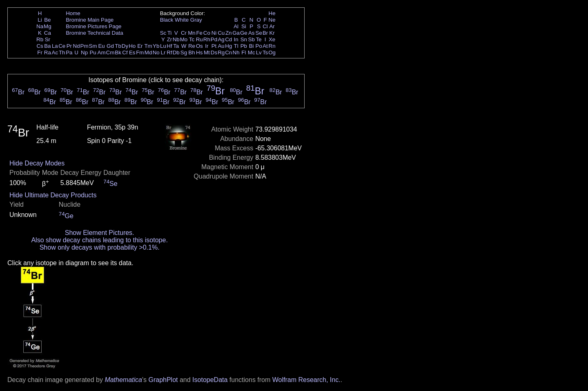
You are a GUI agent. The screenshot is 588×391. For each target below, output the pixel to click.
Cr (184, 33)
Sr (48, 39)
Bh (192, 53)
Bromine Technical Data (95, 33)
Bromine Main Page (90, 20)
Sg (184, 53)
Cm (110, 53)
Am (102, 53)
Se (259, 33)
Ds (214, 53)
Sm (93, 46)
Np (84, 53)
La (55, 46)
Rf (169, 53)
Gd (110, 46)
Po (259, 46)
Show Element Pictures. (100, 233)
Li (40, 20)
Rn (272, 46)
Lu (163, 46)
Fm (140, 53)
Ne (272, 20)
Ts (265, 53)
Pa (69, 53)
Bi (252, 46)
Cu (221, 33)
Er (140, 46)
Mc (252, 53)
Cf (125, 53)
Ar (272, 26)
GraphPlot (163, 380)
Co (207, 33)
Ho (132, 46)
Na (40, 26)
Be (47, 20)
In (236, 39)
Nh (236, 53)
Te (259, 39)
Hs (199, 53)
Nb (176, 39)
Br (265, 33)
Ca (48, 33)
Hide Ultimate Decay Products (53, 195)
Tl (236, 46)
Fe (199, 33)
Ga (236, 33)
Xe (272, 39)
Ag (221, 39)
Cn (228, 53)
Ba (47, 46)
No (156, 53)
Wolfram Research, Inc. (306, 380)
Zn (229, 33)
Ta (176, 46)
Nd (77, 46)
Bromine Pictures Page (94, 26)
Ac (55, 53)
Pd (214, 39)
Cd (228, 39)
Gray (196, 20)
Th (62, 53)
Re (192, 46)
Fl (244, 53)
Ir (207, 46)
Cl (265, 26)
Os (199, 46)
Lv (259, 53)
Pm (85, 46)
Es (132, 53)
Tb (118, 46)
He (272, 13)
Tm (148, 46)
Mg (48, 26)
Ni (214, 33)
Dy (125, 46)
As (252, 33)
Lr (163, 53)
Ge (244, 33)
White (182, 20)
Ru (199, 39)
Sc (163, 33)
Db (176, 53)
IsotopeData (210, 380)
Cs (40, 46)
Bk (118, 53)
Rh (207, 39)
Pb (244, 46)
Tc (192, 39)
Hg (228, 46)
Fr (40, 53)
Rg (221, 53)
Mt (207, 53)
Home (73, 13)
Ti (170, 33)
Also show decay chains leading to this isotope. (99, 240)
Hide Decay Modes (37, 163)
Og (272, 53)
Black (167, 20)
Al (236, 26)
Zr (170, 39)
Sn (244, 39)
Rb (40, 39)
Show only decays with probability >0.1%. (100, 247)
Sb (252, 39)
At (265, 46)
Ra (48, 53)
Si (244, 26)
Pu (93, 53)
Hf (169, 46)
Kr (272, 33)
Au (221, 46)
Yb (156, 46)
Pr (69, 46)
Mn (192, 33)
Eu (101, 46)
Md (148, 53)
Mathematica (123, 380)
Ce (62, 46)
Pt (214, 46)
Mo (184, 39)
